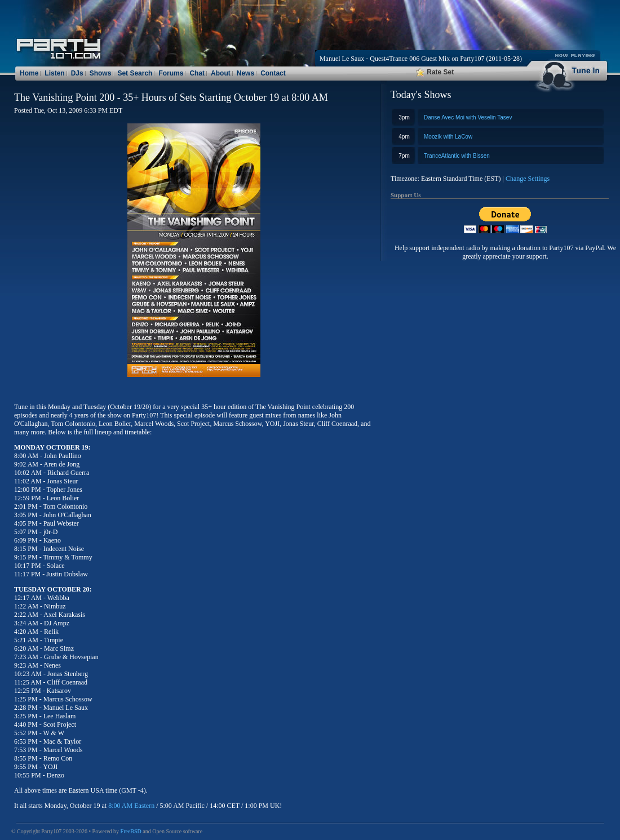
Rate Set (435, 72)
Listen (54, 73)
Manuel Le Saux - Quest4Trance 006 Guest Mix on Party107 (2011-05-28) (421, 59)
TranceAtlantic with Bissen (457, 156)
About (221, 73)
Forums (171, 73)
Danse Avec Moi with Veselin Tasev (468, 117)
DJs (77, 73)
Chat (197, 73)
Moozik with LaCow (448, 137)
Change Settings (528, 179)
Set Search (135, 73)
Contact (273, 73)
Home (29, 73)
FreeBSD (131, 831)
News (245, 73)
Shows (101, 73)
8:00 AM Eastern (131, 806)
